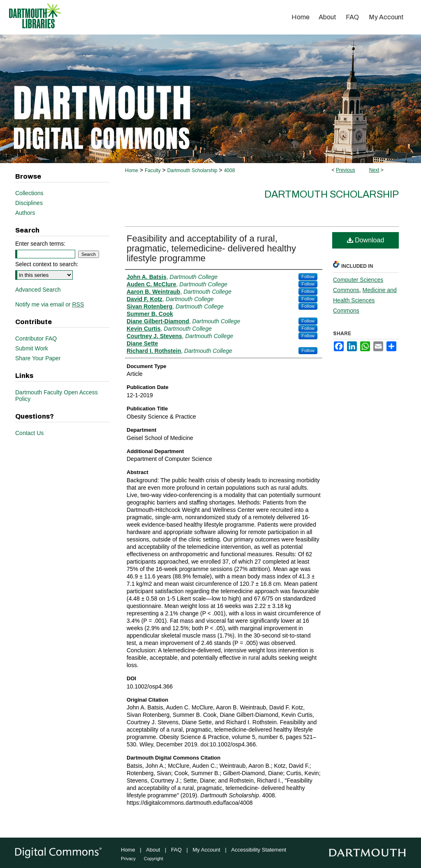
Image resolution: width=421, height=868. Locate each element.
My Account (207, 850)
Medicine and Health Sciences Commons (365, 300)
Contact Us (29, 433)
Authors (25, 213)
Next (374, 170)
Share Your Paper (38, 358)
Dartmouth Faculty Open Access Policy (57, 396)
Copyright (154, 859)
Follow (308, 276)
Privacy (128, 859)
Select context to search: (47, 264)
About (153, 850)
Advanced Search (38, 290)
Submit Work (32, 348)
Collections (29, 193)
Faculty (153, 170)
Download (366, 240)
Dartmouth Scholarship (192, 170)
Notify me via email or (50, 304)
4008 (230, 170)
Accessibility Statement (259, 850)
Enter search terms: (40, 244)
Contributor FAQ (36, 338)
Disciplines (29, 203)
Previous (346, 170)
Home (132, 170)
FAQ (176, 850)
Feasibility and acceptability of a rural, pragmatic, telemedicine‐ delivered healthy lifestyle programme (211, 248)
